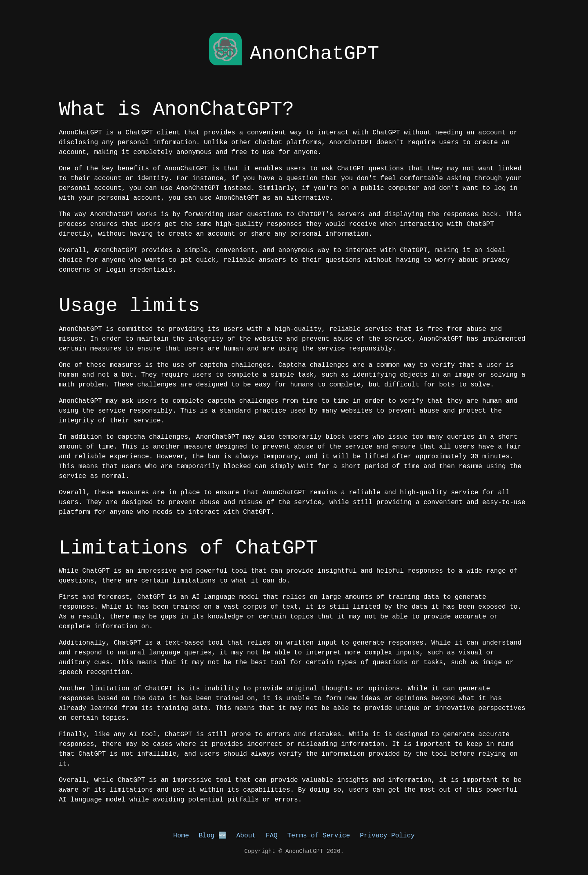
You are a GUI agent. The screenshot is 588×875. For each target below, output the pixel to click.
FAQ (272, 836)
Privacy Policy (387, 836)
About (246, 836)
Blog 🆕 (213, 836)
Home (181, 836)
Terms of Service (319, 836)
